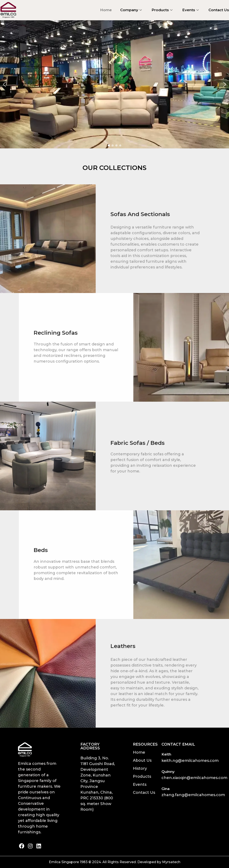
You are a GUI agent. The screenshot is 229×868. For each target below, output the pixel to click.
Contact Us (219, 10)
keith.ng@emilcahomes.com (190, 761)
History (140, 768)
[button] (4, 84)
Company (131, 10)
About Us (142, 760)
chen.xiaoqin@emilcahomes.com (194, 778)
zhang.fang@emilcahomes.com (193, 795)
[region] (114, 84)
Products (162, 10)
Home (106, 10)
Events (190, 10)
